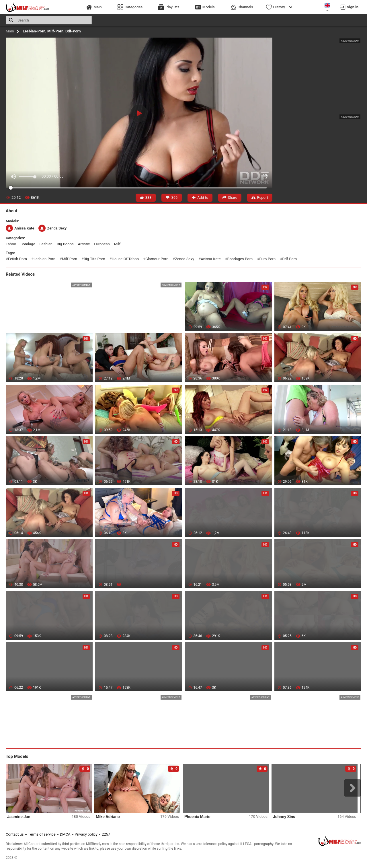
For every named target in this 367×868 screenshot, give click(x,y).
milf (117, 244)
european (102, 244)
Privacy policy (86, 834)
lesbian (46, 244)
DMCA (65, 834)
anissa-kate (211, 259)
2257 (106, 834)
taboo (11, 244)
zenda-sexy (185, 259)
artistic (84, 244)
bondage (28, 244)
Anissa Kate (20, 228)
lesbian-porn (44, 259)
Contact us (15, 834)
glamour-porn (157, 259)
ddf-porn (289, 259)
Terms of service (42, 834)
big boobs (65, 244)
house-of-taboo (125, 259)
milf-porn (70, 259)
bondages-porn (240, 259)
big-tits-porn (94, 259)
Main (10, 31)
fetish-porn (17, 259)
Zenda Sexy (52, 228)
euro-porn (267, 259)
